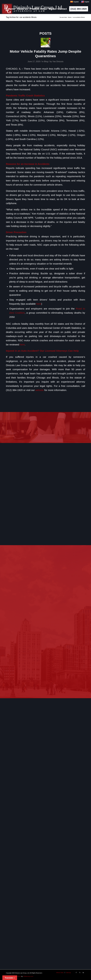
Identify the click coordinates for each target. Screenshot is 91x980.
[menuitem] (12, 9)
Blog (46, 62)
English (85, 2)
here (39, 304)
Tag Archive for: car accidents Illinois (21, 17)
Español (74, 2)
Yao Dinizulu (58, 62)
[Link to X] (80, 972)
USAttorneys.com (28, 976)
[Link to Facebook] (76, 972)
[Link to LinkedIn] (83, 972)
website (39, 390)
